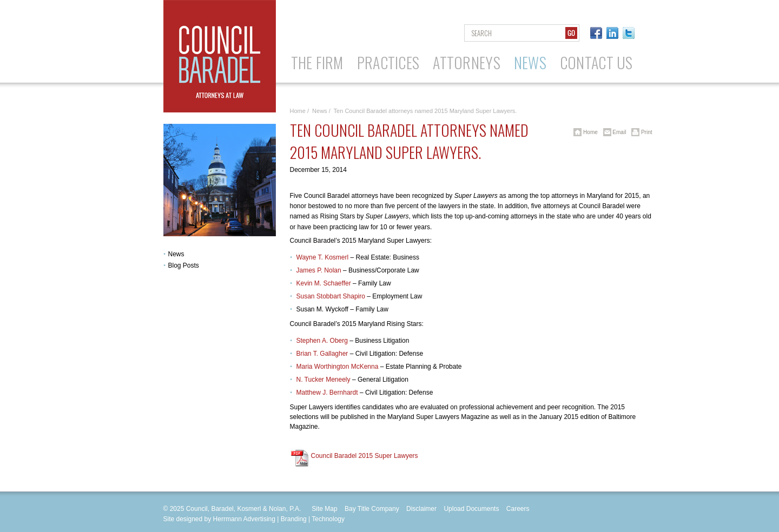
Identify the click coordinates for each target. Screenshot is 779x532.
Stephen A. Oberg (322, 341)
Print (640, 132)
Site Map (324, 509)
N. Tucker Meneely (324, 380)
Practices (388, 62)
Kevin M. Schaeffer (324, 283)
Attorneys (467, 62)
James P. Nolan (319, 270)
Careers (518, 509)
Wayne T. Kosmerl (323, 257)
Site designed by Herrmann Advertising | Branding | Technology (254, 519)
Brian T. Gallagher (322, 354)
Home (298, 111)
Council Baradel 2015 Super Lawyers (365, 456)
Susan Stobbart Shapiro (331, 296)
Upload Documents (471, 509)
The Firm (317, 62)
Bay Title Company (372, 509)
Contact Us (596, 62)
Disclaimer (421, 509)
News (530, 62)
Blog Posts (184, 265)
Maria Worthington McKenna (338, 367)
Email (613, 132)
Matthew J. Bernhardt (327, 393)
